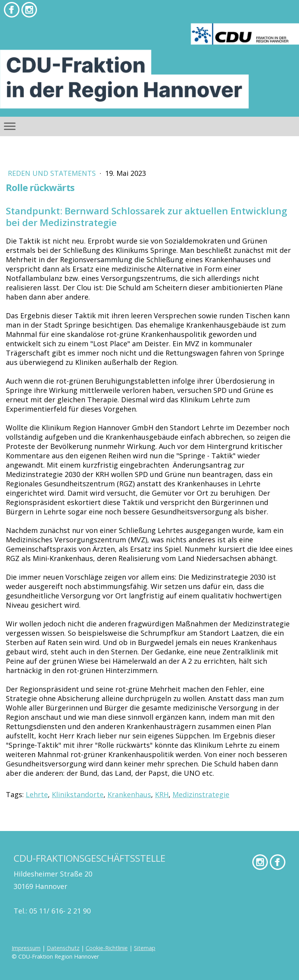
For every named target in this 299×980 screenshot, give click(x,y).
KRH (162, 794)
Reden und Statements (53, 173)
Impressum (26, 948)
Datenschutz (63, 948)
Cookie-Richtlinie (107, 948)
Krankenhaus (129, 794)
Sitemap (145, 948)
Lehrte (37, 794)
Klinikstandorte (78, 794)
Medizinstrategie (201, 794)
